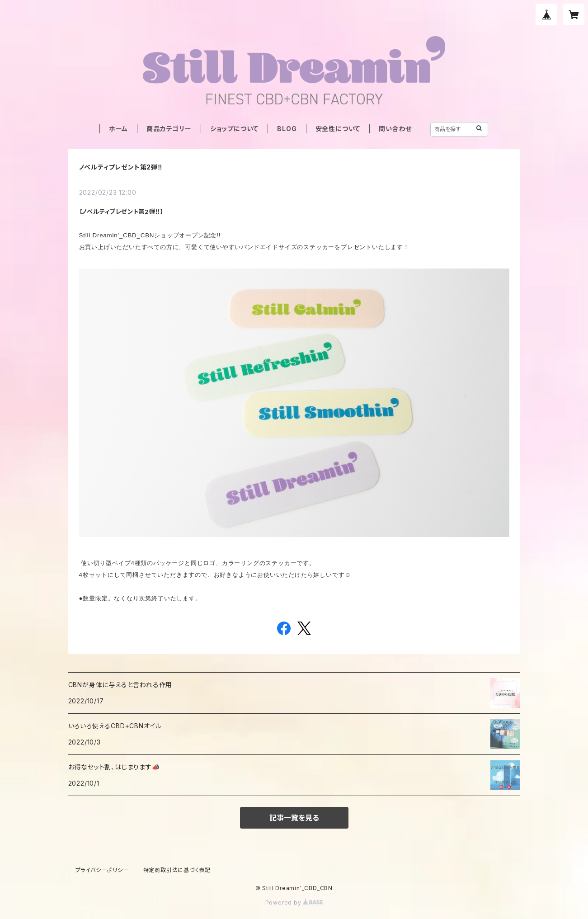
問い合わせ (395, 129)
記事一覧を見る (294, 818)
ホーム (118, 129)
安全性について (338, 129)
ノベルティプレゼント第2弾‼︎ (121, 167)
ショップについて (234, 129)
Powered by (294, 903)
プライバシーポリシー (102, 870)
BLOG (287, 129)
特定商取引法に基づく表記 (177, 870)
